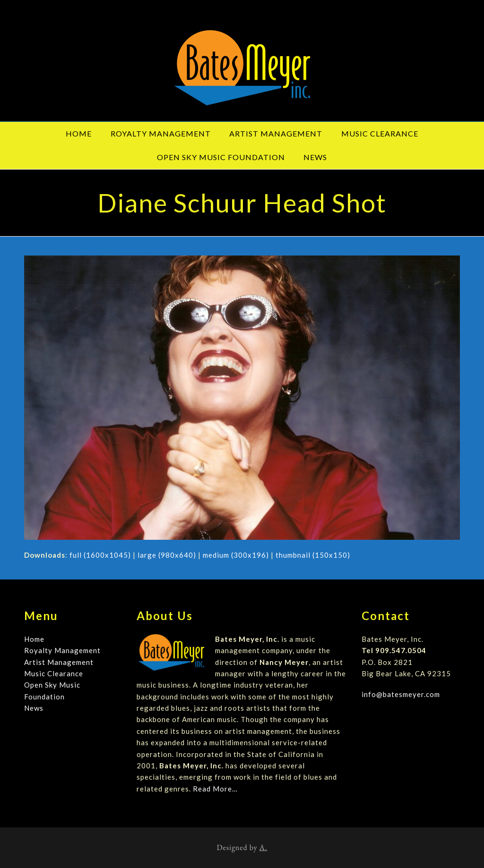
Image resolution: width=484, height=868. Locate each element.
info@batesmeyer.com (401, 694)
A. (264, 847)
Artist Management (59, 662)
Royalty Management (62, 650)
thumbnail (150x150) (313, 555)
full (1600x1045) (100, 555)
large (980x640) (167, 555)
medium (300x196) (236, 555)
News (34, 708)
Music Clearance (54, 673)
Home (34, 639)
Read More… (215, 789)
